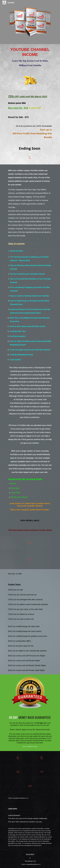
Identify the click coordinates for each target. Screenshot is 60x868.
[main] (30, 57)
